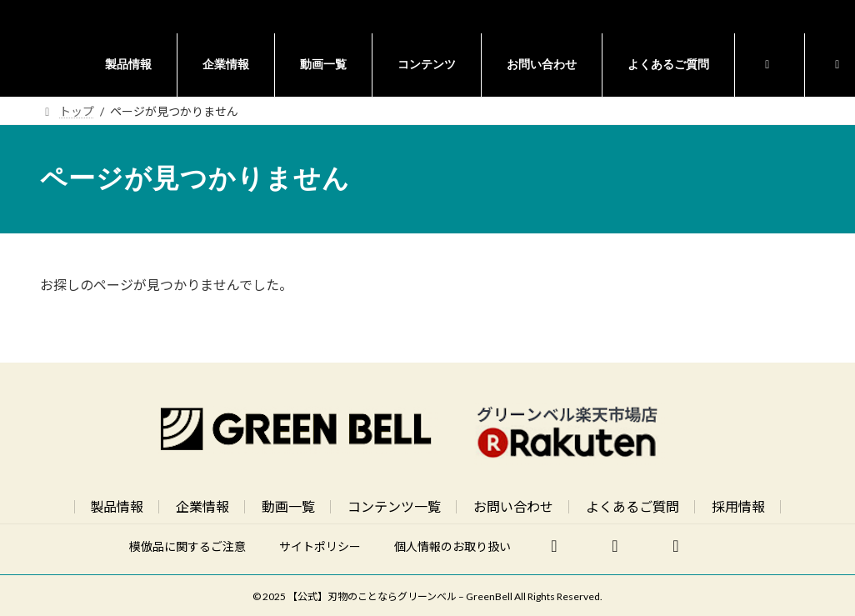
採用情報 (738, 506)
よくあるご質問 (632, 506)
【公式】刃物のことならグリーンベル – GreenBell (400, 596)
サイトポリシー (320, 546)
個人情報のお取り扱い (452, 546)
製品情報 (117, 506)
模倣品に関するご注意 (187, 546)
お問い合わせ (513, 506)
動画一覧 (288, 506)
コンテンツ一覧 (394, 506)
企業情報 (202, 506)
